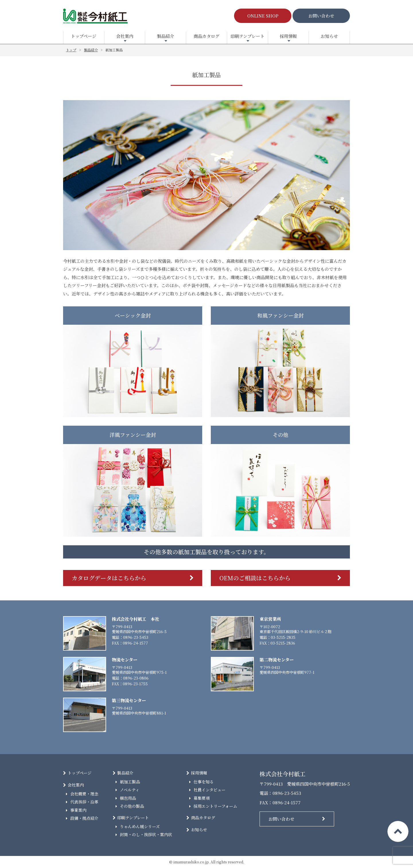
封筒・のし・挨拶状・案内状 (146, 834)
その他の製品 (132, 806)
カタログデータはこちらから (109, 578)
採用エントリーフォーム (215, 806)
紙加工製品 (130, 782)
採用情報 (288, 36)
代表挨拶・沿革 (84, 802)
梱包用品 (128, 798)
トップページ (84, 36)
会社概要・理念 (84, 794)
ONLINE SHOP (263, 16)
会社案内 (125, 36)
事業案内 (78, 810)
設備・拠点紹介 (84, 818)
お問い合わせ (321, 16)
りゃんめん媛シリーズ (140, 826)
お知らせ (329, 36)
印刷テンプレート (248, 36)
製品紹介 (165, 36)
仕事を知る (204, 782)
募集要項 (202, 798)
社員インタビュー (210, 790)
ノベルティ (130, 790)
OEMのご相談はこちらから (255, 578)
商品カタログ (206, 36)
